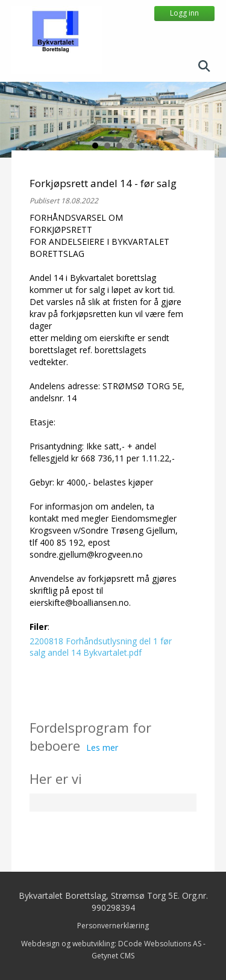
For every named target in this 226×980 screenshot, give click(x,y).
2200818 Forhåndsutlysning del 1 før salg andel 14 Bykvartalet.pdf (101, 647)
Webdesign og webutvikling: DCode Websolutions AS (111, 944)
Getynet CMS (113, 956)
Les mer (102, 747)
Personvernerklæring (113, 926)
